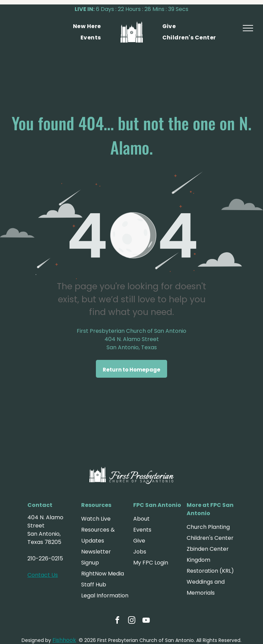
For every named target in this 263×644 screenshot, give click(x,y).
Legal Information (105, 596)
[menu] (248, 28)
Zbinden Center (208, 549)
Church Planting (208, 527)
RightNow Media (103, 574)
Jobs (140, 552)
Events (142, 530)
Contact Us (43, 575)
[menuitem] (87, 26)
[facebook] (117, 621)
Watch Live (96, 519)
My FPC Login (151, 563)
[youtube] (146, 621)
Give (139, 541)
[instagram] (131, 621)
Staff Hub (94, 585)
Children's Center (210, 538)
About (141, 519)
